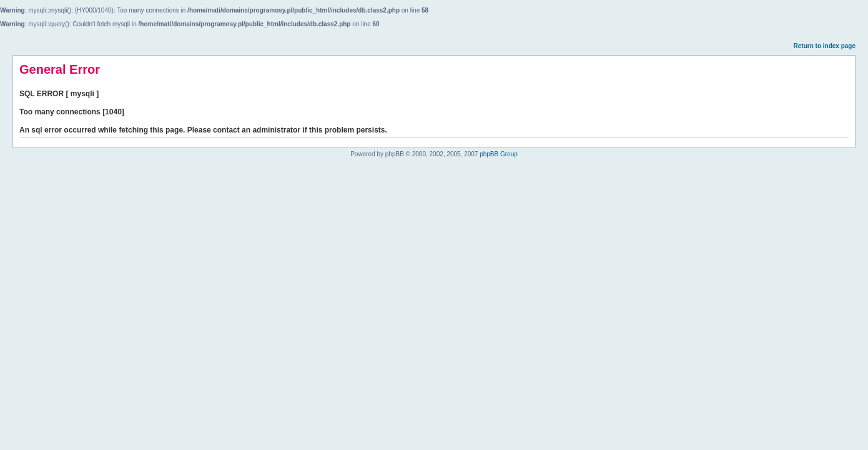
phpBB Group (499, 154)
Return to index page (825, 46)
